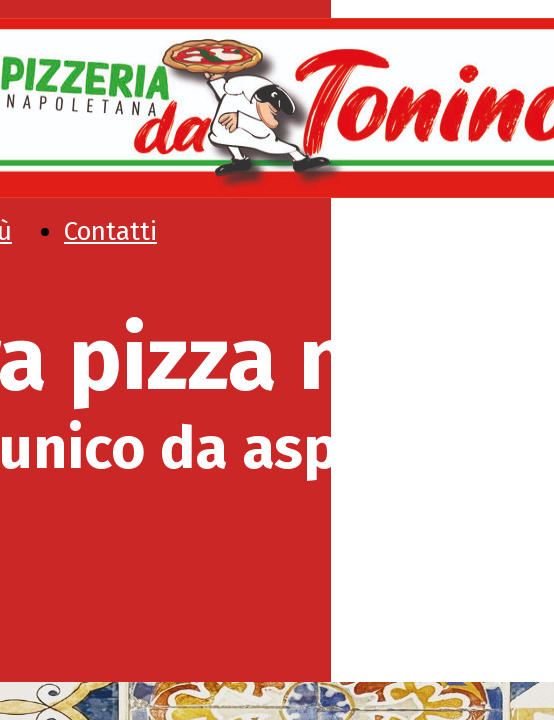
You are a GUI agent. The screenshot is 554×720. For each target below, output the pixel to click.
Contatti (110, 231)
